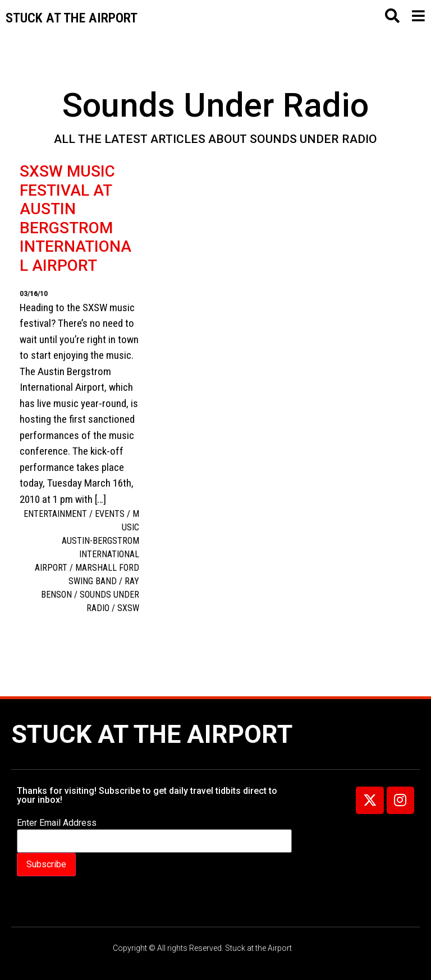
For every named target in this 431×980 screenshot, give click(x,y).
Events (110, 514)
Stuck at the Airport (152, 734)
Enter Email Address (57, 823)
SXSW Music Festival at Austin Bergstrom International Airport (75, 218)
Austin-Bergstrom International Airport (87, 554)
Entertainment (55, 514)
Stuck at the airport (72, 18)
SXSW (128, 608)
